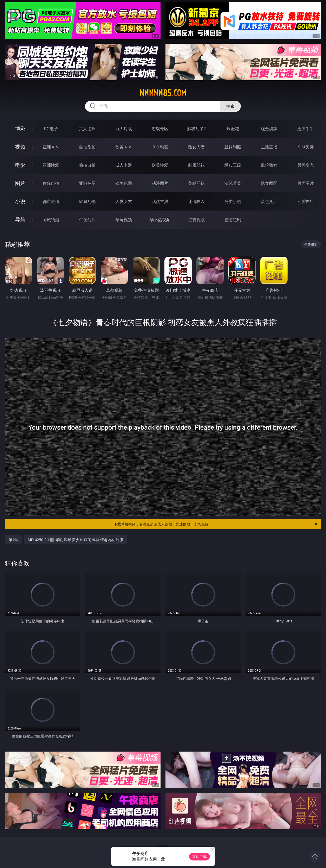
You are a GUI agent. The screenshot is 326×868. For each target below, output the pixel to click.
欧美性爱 (160, 165)
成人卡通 (124, 165)
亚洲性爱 (51, 165)
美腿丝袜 (196, 183)
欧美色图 (124, 183)
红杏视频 (196, 220)
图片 (20, 183)
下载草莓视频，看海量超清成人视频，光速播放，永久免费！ (216, 524)
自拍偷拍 (87, 147)
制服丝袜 (196, 165)
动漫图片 (160, 183)
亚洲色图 (87, 183)
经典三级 (233, 165)
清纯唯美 (233, 183)
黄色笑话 (269, 201)
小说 (20, 201)
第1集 (13, 540)
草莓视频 (124, 220)
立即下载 (199, 856)
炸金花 (233, 129)
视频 (20, 147)
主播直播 (269, 147)
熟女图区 (269, 183)
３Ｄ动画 (160, 147)
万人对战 (124, 129)
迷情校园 (196, 201)
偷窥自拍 (51, 183)
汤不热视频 (160, 220)
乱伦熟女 (269, 165)
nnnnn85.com (163, 93)
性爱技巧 (305, 201)
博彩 (20, 129)
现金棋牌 (269, 129)
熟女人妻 (196, 147)
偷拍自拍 (87, 165)
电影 (20, 165)
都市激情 (51, 201)
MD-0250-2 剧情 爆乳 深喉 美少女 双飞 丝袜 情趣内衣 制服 (75, 540)
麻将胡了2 (197, 129)
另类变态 (305, 165)
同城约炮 (51, 220)
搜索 (230, 106)
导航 (20, 219)
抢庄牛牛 (305, 129)
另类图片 (305, 183)
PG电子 (51, 129)
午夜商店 (87, 220)
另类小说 (233, 201)
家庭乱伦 (87, 201)
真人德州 (87, 129)
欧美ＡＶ (124, 147)
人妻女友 (124, 201)
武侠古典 (160, 201)
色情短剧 (233, 220)
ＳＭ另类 (305, 147)
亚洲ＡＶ (51, 147)
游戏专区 (160, 129)
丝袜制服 (233, 147)
